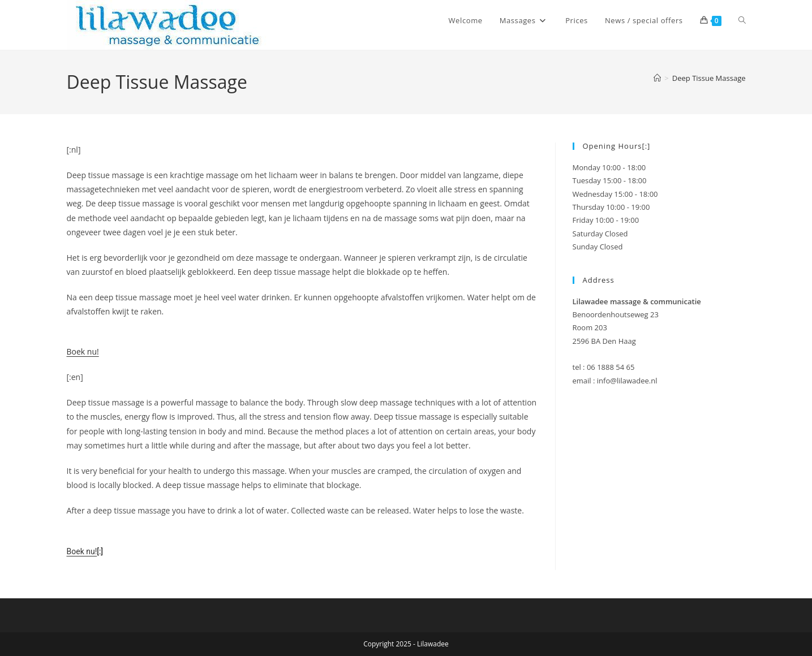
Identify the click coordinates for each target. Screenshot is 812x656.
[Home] (657, 78)
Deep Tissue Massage (709, 78)
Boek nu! (83, 351)
